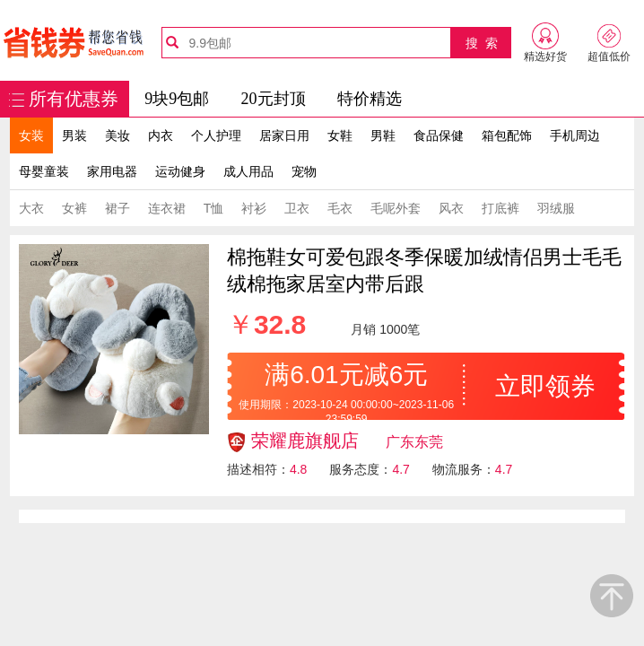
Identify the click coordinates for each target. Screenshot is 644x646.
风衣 (451, 208)
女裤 (74, 208)
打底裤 (500, 208)
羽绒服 (556, 208)
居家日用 (284, 135)
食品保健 (439, 135)
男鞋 (383, 135)
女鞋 (340, 135)
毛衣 (340, 208)
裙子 (117, 208)
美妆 (117, 135)
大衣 (31, 208)
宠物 (304, 171)
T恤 (214, 208)
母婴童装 (44, 171)
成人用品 (248, 171)
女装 (31, 135)
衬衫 (254, 208)
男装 (74, 135)
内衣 (161, 135)
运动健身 (180, 171)
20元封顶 (274, 99)
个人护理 (216, 135)
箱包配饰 (507, 135)
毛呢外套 (396, 208)
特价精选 (370, 99)
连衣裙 (167, 208)
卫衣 (297, 208)
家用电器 (112, 171)
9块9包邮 (177, 99)
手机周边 (575, 135)
